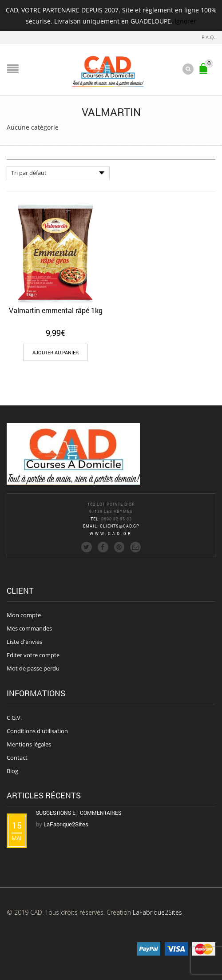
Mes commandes (29, 628)
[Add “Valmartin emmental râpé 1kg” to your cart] (55, 352)
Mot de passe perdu (33, 668)
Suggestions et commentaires (79, 813)
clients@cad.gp (120, 526)
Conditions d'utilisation (37, 731)
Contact (17, 758)
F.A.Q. (208, 37)
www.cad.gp (111, 534)
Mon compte (24, 615)
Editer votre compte (33, 655)
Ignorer (185, 21)
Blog (12, 771)
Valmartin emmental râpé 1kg (56, 310)
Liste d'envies (24, 642)
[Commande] (58, 173)
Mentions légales (29, 744)
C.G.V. (14, 718)
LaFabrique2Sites (157, 912)
